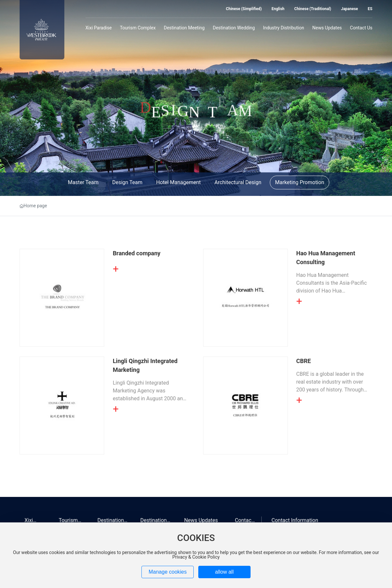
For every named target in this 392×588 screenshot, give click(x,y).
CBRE (304, 361)
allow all (224, 572)
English (278, 9)
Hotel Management (178, 182)
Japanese (350, 9)
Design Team (127, 182)
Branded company (137, 253)
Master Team (83, 182)
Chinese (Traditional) (313, 9)
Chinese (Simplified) (244, 9)
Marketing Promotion (300, 182)
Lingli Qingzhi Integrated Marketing (145, 365)
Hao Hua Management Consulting (326, 258)
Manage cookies (168, 572)
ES (370, 9)
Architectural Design (238, 182)
